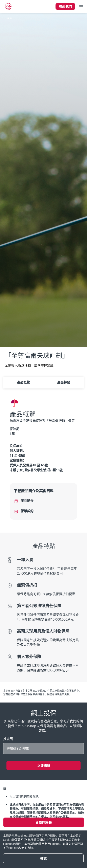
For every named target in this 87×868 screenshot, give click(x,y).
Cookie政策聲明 (13, 840)
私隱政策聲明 (36, 840)
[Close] (43, 858)
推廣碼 (8, 739)
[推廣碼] (43, 749)
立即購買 (44, 766)
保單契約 (27, 511)
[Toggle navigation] (81, 6)
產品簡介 (27, 501)
